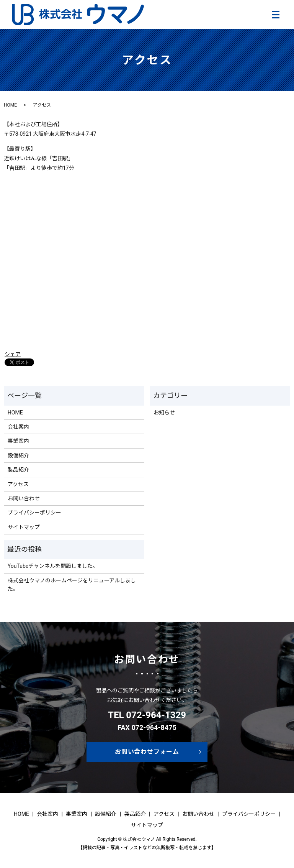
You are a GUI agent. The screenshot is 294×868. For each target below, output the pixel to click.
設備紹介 (18, 455)
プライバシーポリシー (34, 513)
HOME (10, 105)
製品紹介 (18, 470)
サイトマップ (24, 527)
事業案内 (18, 441)
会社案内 (18, 427)
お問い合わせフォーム (147, 752)
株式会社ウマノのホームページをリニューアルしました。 (72, 585)
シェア (13, 354)
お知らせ (164, 413)
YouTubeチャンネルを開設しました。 (53, 566)
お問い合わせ (24, 498)
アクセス (18, 484)
